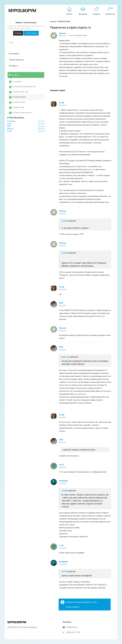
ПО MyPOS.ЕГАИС (17, 97)
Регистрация (32, 33)
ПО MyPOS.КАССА (17, 103)
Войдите (69, 602)
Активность (110, 14)
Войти (19, 33)
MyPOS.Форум (22, 11)
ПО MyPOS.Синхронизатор (20, 113)
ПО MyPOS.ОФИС (17, 108)
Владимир (63, 481)
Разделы (96, 14)
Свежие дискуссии (16, 60)
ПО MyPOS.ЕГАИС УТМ (19, 92)
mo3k (61, 465)
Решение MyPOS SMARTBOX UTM (22, 87)
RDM (61, 303)
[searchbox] (26, 43)
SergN (62, 103)
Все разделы (14, 54)
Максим (63, 33)
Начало (69, 14)
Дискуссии (83, 14)
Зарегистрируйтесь (84, 602)
